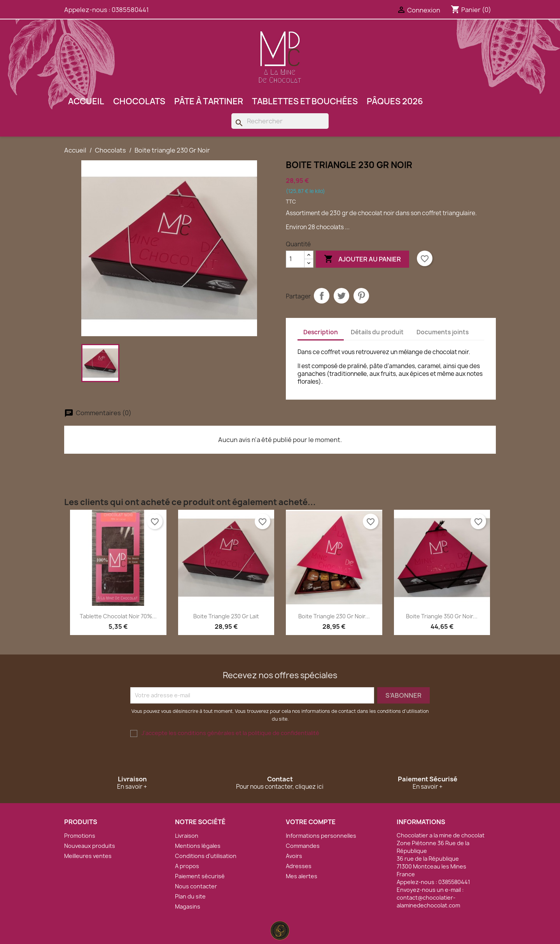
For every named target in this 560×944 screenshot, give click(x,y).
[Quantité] (295, 259)
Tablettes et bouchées (305, 101)
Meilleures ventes (88, 856)
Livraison (187, 836)
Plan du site (190, 896)
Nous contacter (196, 886)
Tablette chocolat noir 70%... (118, 616)
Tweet (341, 296)
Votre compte (311, 822)
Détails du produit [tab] (377, 332)
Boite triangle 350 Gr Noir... (442, 616)
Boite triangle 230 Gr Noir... (334, 616)
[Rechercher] (280, 121)
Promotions (80, 836)
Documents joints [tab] (443, 332)
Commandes (303, 846)
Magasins (188, 906)
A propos (187, 866)
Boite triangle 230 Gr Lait (226, 616)
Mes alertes (302, 876)
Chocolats (139, 101)
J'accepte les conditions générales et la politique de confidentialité (230, 733)
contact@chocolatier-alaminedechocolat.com (428, 901)
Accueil (86, 101)
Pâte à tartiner (209, 101)
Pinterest (361, 296)
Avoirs (294, 856)
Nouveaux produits (90, 846)
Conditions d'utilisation (206, 856)
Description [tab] (321, 332)
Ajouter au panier (362, 259)
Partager (322, 296)
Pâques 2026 (395, 101)
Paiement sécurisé (200, 876)
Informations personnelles (321, 836)
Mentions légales (198, 846)
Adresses (299, 866)
